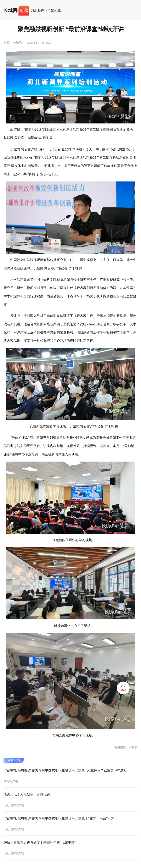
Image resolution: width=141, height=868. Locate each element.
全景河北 (54, 11)
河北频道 (38, 11)
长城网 (10, 11)
